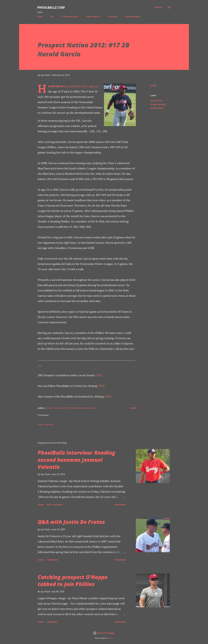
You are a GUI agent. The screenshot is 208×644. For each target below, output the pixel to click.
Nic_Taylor (110, 638)
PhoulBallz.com (51, 7)
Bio (52, 17)
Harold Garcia (56, 86)
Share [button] (153, 85)
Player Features (93, 17)
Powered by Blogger (104, 633)
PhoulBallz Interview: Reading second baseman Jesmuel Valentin (76, 460)
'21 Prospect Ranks (70, 17)
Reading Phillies (157, 108)
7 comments (52, 560)
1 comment (52, 622)
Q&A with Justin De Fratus (71, 522)
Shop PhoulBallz (132, 17)
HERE (98, 375)
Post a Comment (46, 424)
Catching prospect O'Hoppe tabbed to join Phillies (73, 580)
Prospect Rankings (158, 104)
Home (40, 17)
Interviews (113, 17)
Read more (120, 505)
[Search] (158, 7)
